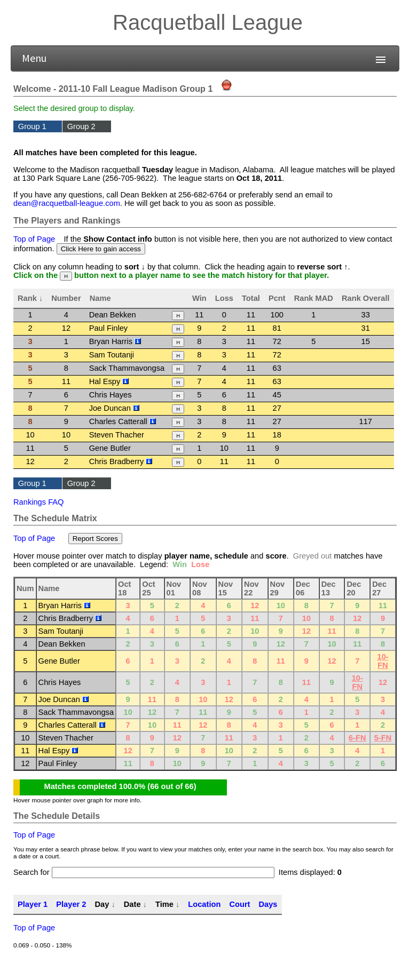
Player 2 (71, 904)
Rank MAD (314, 298)
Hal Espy (109, 381)
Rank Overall (366, 298)
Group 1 (32, 126)
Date (132, 904)
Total (251, 298)
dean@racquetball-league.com (67, 203)
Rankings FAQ (39, 502)
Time (164, 904)
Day (102, 904)
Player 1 (33, 904)
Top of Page (34, 239)
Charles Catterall (123, 421)
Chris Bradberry (121, 461)
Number (66, 298)
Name (100, 298)
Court (239, 904)
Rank (27, 298)
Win (199, 298)
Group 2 (81, 126)
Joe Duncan (114, 408)
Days (268, 904)
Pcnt (277, 298)
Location (204, 904)
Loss (224, 298)
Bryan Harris (115, 341)
